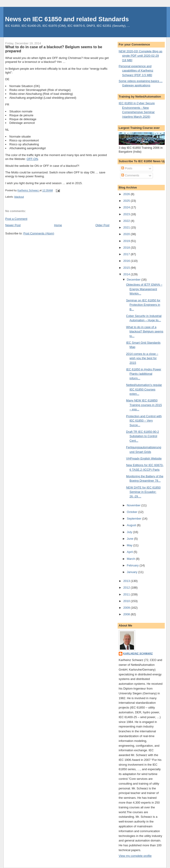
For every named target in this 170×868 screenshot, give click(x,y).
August (132, 525)
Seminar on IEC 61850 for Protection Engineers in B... (143, 305)
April (130, 552)
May (130, 545)
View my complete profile (135, 856)
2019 (127, 241)
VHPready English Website (144, 458)
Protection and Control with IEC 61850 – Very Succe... (144, 421)
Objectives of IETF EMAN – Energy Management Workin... (144, 289)
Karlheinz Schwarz (138, 654)
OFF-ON (32, 159)
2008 (127, 614)
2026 (127, 194)
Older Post (102, 225)
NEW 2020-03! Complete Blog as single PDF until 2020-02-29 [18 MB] (140, 56)
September (135, 519)
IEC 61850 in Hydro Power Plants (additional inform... (144, 374)
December (134, 280)
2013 (127, 581)
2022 (127, 221)
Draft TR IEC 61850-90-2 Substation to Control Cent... (142, 436)
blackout (19, 197)
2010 (127, 601)
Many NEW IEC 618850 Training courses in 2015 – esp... (144, 405)
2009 (127, 608)
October (133, 512)
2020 (127, 234)
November (134, 505)
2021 (127, 227)
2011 (127, 594)
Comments (130, 175)
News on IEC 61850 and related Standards (67, 19)
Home (58, 225)
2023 (127, 214)
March (131, 559)
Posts (127, 168)
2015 (127, 268)
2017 (127, 254)
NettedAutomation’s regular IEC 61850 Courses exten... (144, 389)
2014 (127, 274)
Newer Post (13, 225)
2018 (127, 248)
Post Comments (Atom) (39, 233)
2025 (127, 201)
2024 (127, 207)
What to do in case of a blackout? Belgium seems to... (145, 332)
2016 (127, 261)
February (133, 565)
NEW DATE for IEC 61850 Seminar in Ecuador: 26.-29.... (143, 492)
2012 (127, 588)
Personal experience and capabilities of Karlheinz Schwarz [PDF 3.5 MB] (136, 71)
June (131, 539)
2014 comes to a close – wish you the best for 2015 (142, 358)
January (133, 572)
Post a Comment (16, 219)
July (130, 532)
